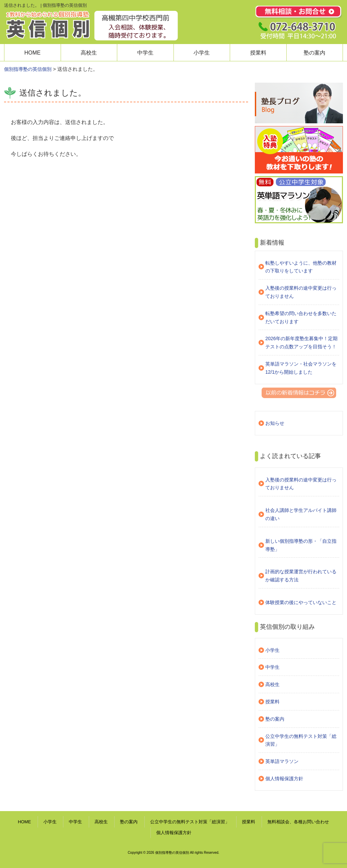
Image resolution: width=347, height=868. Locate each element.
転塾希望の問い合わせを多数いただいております (301, 317)
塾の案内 (314, 53)
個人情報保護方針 (284, 779)
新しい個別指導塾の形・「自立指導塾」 (301, 545)
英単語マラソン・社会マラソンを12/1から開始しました (301, 368)
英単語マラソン (282, 761)
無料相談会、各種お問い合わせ (298, 822)
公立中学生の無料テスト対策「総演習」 (301, 740)
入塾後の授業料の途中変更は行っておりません (301, 292)
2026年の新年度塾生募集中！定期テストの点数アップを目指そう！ (301, 343)
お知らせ (275, 423)
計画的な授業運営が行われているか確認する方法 (301, 576)
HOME (33, 53)
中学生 (145, 53)
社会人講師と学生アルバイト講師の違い (301, 514)
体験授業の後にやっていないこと (301, 602)
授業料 (258, 53)
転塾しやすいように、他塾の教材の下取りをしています (301, 267)
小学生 (202, 53)
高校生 (89, 53)
